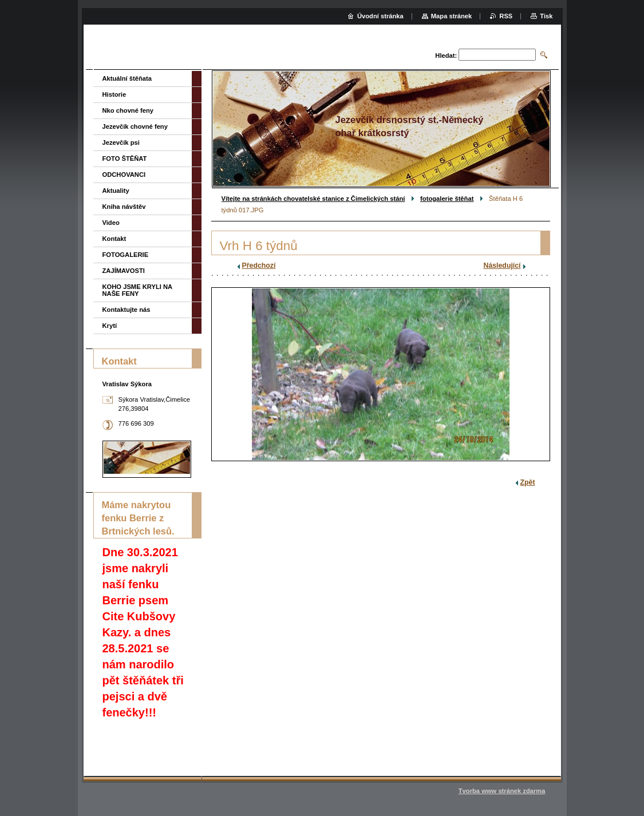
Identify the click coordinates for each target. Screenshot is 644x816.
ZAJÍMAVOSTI (124, 271)
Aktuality (116, 191)
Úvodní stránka (380, 16)
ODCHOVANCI (124, 175)
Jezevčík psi (121, 142)
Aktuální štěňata (127, 78)
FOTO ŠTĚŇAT (125, 159)
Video (111, 223)
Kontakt (114, 239)
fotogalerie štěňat (447, 199)
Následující (502, 266)
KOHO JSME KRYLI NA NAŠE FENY (137, 290)
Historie (114, 94)
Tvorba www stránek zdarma (502, 791)
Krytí (110, 326)
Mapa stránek (452, 16)
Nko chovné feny (128, 110)
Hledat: (446, 56)
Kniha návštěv (124, 207)
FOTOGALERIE (126, 255)
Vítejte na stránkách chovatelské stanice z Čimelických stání (313, 199)
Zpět (528, 482)
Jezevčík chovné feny (135, 126)
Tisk (546, 16)
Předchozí (259, 266)
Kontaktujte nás (127, 310)
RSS (506, 16)
